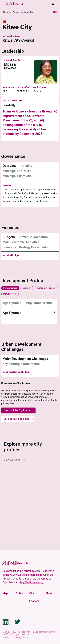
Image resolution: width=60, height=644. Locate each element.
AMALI (17, 575)
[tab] (11, 166)
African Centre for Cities (16, 579)
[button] (39, 4)
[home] (14, 4)
